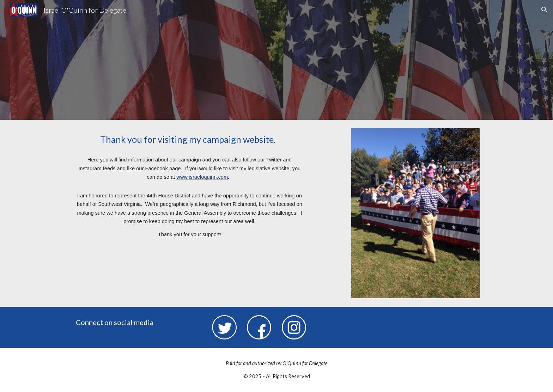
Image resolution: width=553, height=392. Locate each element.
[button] (545, 10)
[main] (190, 139)
